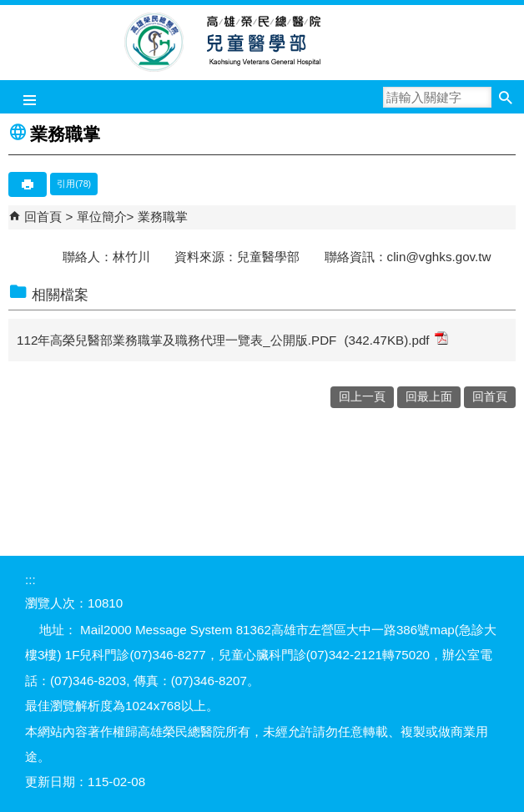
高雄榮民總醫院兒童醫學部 (262, 43)
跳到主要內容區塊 (9, 9)
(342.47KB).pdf (396, 339)
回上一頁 (362, 397)
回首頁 (43, 217)
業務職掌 (163, 217)
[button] (505, 97)
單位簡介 (102, 217)
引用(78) (74, 184)
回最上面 (429, 397)
